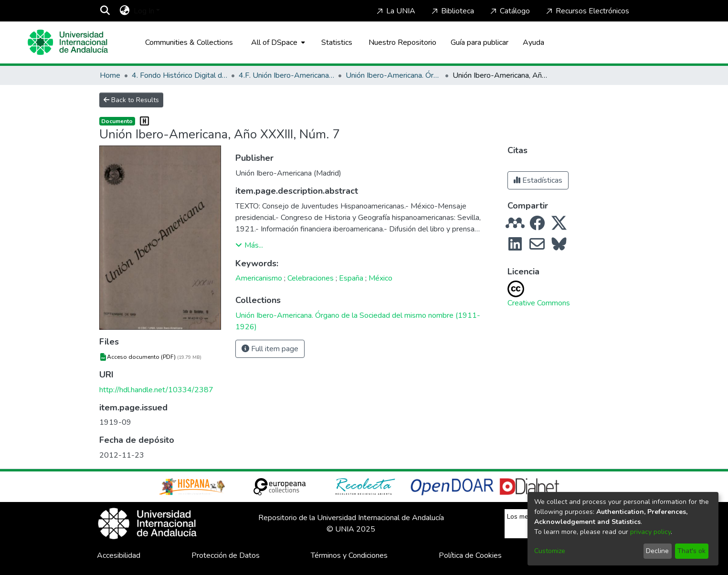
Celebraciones (311, 278)
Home (110, 75)
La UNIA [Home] (395, 11)
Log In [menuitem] (144, 11)
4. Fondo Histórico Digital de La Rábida (179, 75)
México (380, 278)
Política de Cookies (470, 555)
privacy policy (650, 532)
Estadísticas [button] (538, 180)
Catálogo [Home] (509, 11)
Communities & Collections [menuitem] (189, 42)
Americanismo (259, 278)
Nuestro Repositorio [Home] (402, 42)
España (351, 278)
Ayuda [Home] (533, 42)
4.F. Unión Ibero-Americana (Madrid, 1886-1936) (286, 75)
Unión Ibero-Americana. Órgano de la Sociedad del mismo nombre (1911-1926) (393, 75)
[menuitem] (125, 11)
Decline (657, 551)
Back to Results (131, 100)
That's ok (691, 551)
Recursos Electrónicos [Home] (587, 11)
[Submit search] (105, 11)
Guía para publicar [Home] (480, 42)
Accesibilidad (119, 555)
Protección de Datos (226, 555)
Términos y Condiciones (349, 555)
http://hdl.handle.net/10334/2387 (156, 390)
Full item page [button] (270, 349)
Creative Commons (539, 303)
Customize (550, 551)
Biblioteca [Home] (452, 11)
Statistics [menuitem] (337, 42)
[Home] (68, 42)
